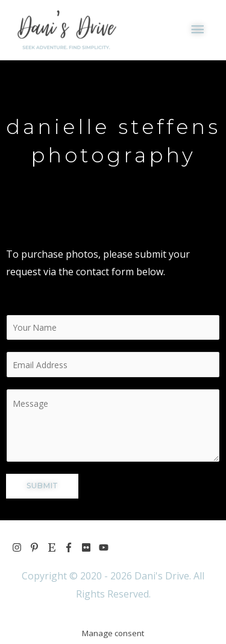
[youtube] (105, 547)
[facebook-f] (73, 547)
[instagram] (21, 547)
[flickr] (90, 547)
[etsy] (56, 547)
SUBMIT (42, 486)
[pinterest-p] (38, 547)
